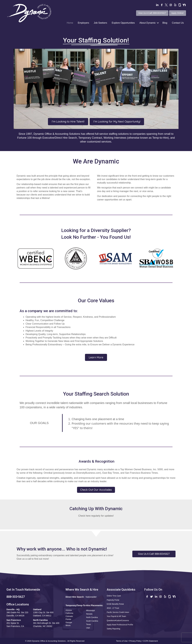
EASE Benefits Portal (115, 604)
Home (70, 23)
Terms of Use (122, 641)
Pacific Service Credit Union (118, 612)
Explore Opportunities (123, 23)
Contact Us (178, 23)
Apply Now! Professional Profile (120, 625)
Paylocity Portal (113, 600)
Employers (83, 23)
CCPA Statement (151, 641)
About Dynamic (148, 23)
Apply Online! (178, 13)
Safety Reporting (113, 629)
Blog (165, 23)
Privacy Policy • (136, 641)
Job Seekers (100, 23)
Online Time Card (114, 596)
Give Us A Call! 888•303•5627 (152, 13)
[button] (154, 554)
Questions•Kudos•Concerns (118, 621)
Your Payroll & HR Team (116, 616)
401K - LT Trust (113, 608)
